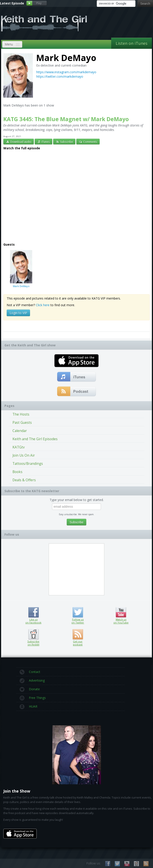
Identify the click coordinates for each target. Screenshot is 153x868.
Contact (30, 672)
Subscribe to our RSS (146, 864)
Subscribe (64, 142)
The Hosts (21, 414)
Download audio (19, 142)
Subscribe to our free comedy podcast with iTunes (77, 377)
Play (37, 3)
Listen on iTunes (132, 43)
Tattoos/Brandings (28, 464)
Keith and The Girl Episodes (35, 439)
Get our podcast (78, 643)
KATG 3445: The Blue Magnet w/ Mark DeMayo (66, 119)
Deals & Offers (24, 480)
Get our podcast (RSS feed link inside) (78, 634)
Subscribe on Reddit (33, 634)
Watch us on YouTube (121, 612)
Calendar (20, 431)
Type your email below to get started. (77, 500)
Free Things (33, 698)
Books (17, 472)
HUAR (28, 707)
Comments (88, 142)
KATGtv (19, 447)
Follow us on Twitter (78, 612)
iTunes (44, 142)
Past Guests (22, 423)
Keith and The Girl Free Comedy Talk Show (44, 23)
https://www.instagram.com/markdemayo (66, 72)
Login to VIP (18, 313)
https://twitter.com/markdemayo (60, 76)
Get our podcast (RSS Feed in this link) (77, 392)
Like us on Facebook (33, 612)
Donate (30, 689)
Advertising (32, 681)
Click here (43, 305)
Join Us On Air (24, 455)
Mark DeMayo (21, 269)
